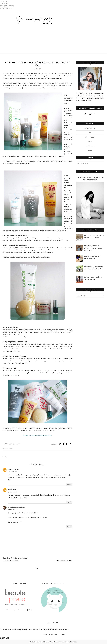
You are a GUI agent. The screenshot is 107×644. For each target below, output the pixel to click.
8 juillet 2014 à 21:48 (13, 472)
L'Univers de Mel (13, 469)
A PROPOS (4, 4)
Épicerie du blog (74, 642)
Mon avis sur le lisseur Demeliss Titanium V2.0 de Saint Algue (93, 248)
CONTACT (3, 1)
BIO (90, 133)
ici (54, 240)
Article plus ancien (64, 560)
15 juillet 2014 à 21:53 (13, 510)
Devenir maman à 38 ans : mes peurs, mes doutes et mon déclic (90, 178)
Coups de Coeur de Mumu (16, 507)
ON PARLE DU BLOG (7, 6)
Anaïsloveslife (12, 489)
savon (71, 332)
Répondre (69, 484)
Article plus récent (11, 560)
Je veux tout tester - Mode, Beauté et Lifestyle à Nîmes (46, 642)
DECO (90, 142)
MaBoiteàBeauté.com (41, 431)
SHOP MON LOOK (6, 8)
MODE (90, 150)
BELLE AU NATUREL (90, 128)
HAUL (11, 448)
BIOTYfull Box (90, 137)
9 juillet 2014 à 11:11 (12, 492)
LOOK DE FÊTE (90, 146)
